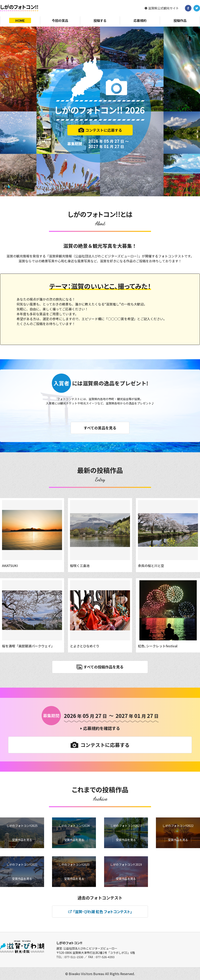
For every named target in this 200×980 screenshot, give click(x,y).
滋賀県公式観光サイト (163, 8)
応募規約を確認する (102, 728)
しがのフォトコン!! (69, 943)
